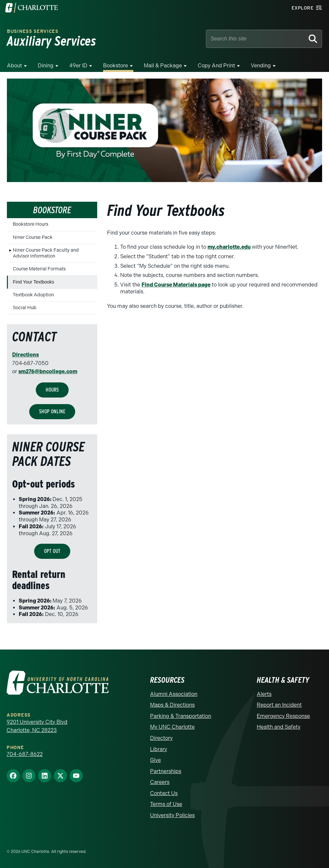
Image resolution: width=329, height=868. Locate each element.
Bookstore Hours (31, 224)
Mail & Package (163, 66)
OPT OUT (52, 551)
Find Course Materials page (176, 285)
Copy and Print (216, 66)
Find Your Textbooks (33, 282)
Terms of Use (166, 804)
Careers (160, 782)
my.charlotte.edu (229, 247)
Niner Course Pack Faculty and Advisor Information (46, 253)
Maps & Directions (172, 705)
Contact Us (164, 793)
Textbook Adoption (33, 295)
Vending (261, 66)
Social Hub (25, 308)
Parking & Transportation (181, 716)
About (14, 66)
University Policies (172, 815)
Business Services (33, 31)
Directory (161, 738)
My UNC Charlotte (172, 727)
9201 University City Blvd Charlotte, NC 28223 (37, 726)
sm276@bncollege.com (48, 371)
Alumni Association (174, 694)
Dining (46, 66)
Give (155, 760)
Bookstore (116, 66)
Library (159, 749)
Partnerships (166, 771)
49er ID (78, 66)
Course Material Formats (39, 269)
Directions (25, 355)
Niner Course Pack (33, 237)
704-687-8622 (25, 754)
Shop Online (52, 411)
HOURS (52, 390)
